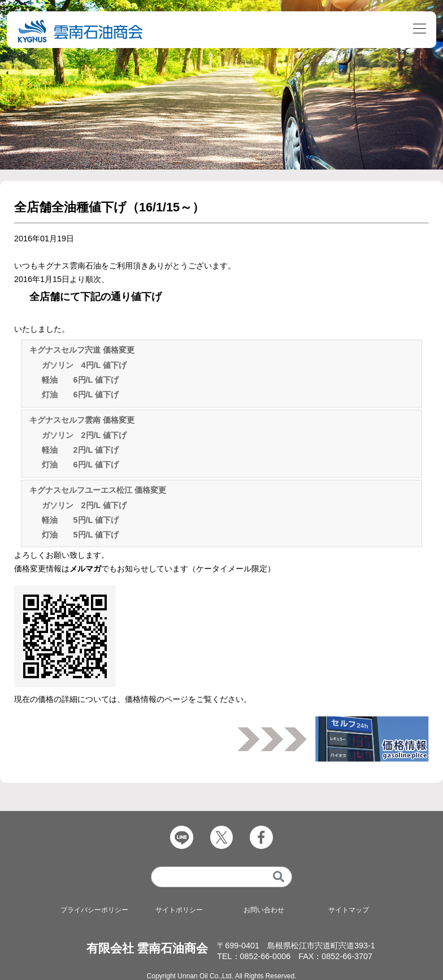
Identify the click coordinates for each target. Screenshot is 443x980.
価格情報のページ (157, 699)
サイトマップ (349, 910)
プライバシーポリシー (94, 910)
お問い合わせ (264, 910)
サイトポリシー (179, 910)
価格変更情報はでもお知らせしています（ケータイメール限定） (145, 569)
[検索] (279, 877)
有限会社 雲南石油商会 (147, 948)
